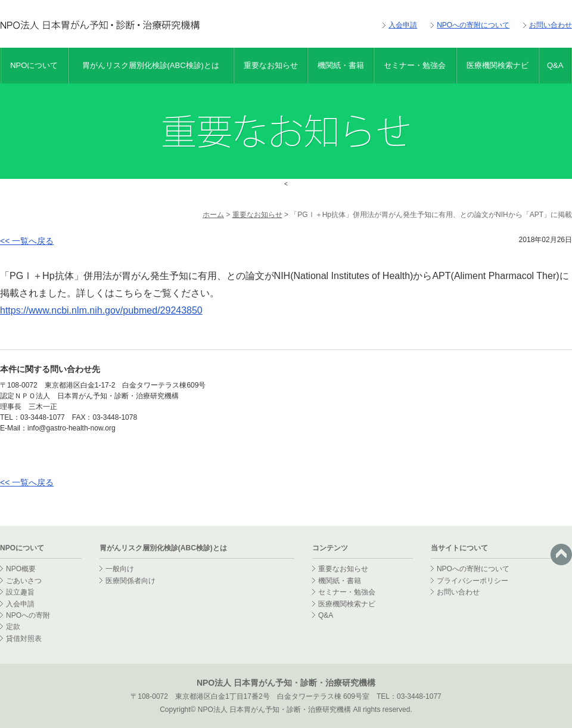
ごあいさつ (24, 581)
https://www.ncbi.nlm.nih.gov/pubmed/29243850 (101, 310)
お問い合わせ (551, 25)
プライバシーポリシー (472, 581)
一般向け (120, 569)
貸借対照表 (24, 639)
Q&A (555, 65)
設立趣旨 (20, 592)
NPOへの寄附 (28, 615)
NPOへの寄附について (473, 25)
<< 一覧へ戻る (27, 241)
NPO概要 (21, 569)
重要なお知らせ (271, 65)
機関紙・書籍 (341, 65)
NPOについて (34, 65)
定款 (13, 627)
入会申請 (403, 25)
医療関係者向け (130, 581)
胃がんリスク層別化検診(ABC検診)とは (151, 65)
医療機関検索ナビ (498, 65)
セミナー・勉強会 (415, 65)
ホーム (213, 215)
